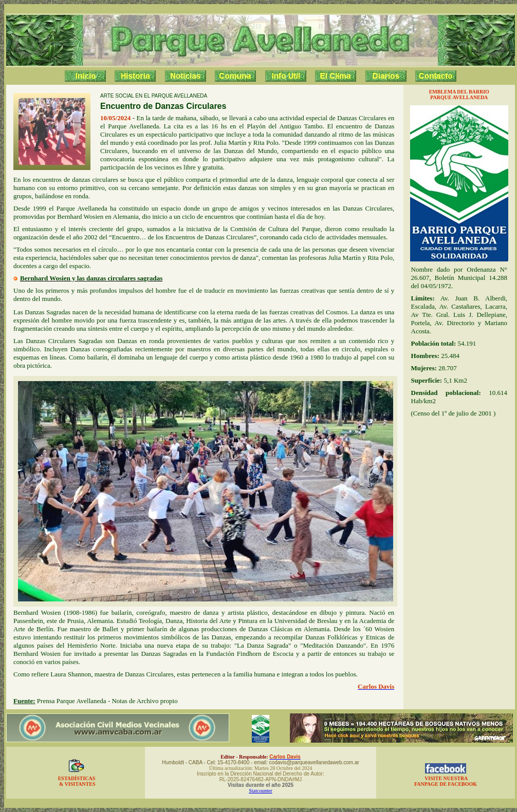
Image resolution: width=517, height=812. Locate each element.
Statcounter (261, 791)
